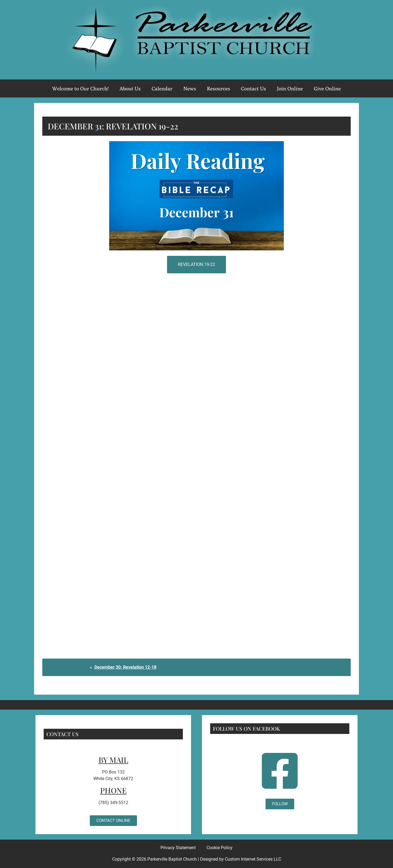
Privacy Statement (178, 848)
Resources (218, 88)
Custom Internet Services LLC (253, 859)
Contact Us (254, 88)
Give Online (327, 88)
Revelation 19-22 (196, 264)
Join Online (290, 88)
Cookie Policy (220, 848)
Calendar (162, 88)
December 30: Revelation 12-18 (125, 667)
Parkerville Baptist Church (172, 859)
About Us (130, 88)
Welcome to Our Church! (80, 88)
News (190, 88)
